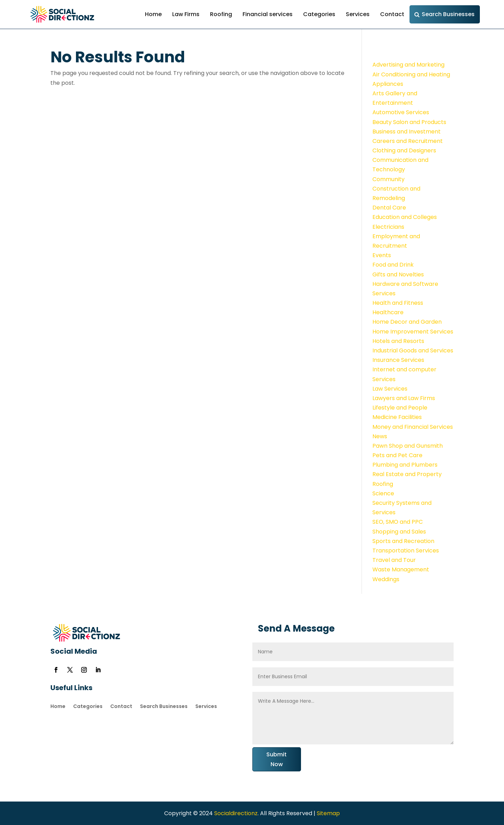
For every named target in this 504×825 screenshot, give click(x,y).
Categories (319, 14)
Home (153, 14)
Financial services (268, 14)
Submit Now (276, 759)
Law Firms (186, 14)
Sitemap (328, 813)
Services (358, 14)
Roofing (221, 14)
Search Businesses (448, 14)
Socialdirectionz (235, 813)
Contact (392, 14)
